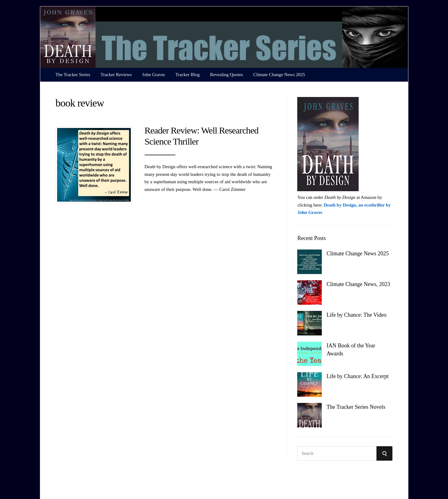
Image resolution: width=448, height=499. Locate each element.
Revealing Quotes (226, 75)
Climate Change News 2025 (279, 75)
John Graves (154, 75)
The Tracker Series (73, 75)
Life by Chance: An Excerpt (357, 376)
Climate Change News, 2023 (358, 284)
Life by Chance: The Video (356, 315)
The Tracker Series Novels (356, 407)
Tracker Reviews (116, 75)
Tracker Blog (187, 75)
